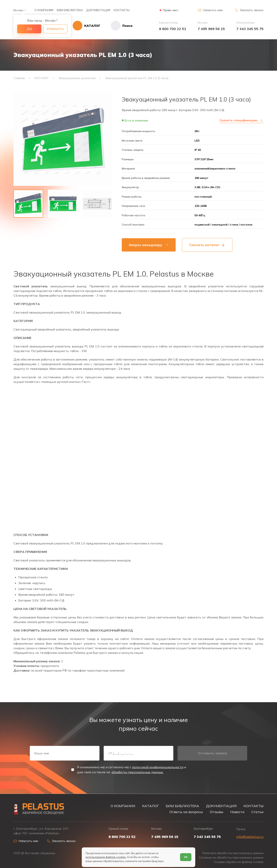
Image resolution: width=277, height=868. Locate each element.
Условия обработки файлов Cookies (239, 862)
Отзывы (217, 812)
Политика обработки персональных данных (233, 853)
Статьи (257, 812)
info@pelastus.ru (250, 837)
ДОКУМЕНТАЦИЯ (98, 10)
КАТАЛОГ (151, 806)
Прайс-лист (171, 10)
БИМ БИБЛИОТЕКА (70, 10)
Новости (237, 812)
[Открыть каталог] (87, 26)
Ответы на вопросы (186, 812)
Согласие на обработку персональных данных (231, 858)
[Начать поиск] (116, 26)
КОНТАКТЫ (122, 10)
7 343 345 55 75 (250, 29)
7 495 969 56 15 (211, 29)
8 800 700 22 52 (173, 29)
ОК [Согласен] (186, 857)
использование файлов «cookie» (106, 857)
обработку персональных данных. (138, 772)
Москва (18, 10)
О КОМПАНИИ (44, 10)
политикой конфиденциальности (158, 767)
